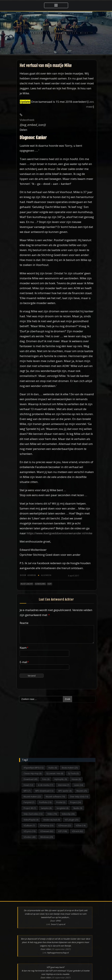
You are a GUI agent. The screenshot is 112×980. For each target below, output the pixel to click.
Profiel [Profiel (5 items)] (61, 802)
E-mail (24, 662)
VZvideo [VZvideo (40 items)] (29, 837)
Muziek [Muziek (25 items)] (82, 791)
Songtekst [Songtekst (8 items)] (62, 808)
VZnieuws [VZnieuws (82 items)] (47, 831)
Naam (24, 648)
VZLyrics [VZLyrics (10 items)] (29, 831)
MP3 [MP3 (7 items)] (27, 791)
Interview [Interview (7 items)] (64, 785)
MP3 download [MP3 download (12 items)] (44, 791)
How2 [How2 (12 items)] (28, 785)
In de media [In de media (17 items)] (46, 785)
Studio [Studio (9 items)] (78, 808)
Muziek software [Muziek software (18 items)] (55, 797)
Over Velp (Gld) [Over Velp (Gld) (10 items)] (79, 797)
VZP (50, 584)
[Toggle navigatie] (56, 5)
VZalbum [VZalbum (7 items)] (29, 826)
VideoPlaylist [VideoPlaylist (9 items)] (31, 820)
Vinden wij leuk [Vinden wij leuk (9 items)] (52, 820)
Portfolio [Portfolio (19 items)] (45, 802)
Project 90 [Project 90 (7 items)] (30, 808)
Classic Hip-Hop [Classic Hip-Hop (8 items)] (33, 773)
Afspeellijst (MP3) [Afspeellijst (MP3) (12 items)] (34, 768)
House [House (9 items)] (76, 779)
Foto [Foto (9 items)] (46, 779)
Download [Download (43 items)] (30, 779)
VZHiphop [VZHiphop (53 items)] (47, 826)
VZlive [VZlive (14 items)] (81, 826)
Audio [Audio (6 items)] (53, 768)
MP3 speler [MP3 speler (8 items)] (65, 791)
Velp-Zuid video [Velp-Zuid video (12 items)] (33, 814)
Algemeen (46, 575)
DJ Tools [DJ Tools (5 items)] (73, 773)
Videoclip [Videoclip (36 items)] (68, 814)
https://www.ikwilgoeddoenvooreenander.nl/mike (59, 533)
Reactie (24, 623)
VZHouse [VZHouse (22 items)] (65, 826)
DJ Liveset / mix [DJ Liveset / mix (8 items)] (55, 773)
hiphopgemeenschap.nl (58, 953)
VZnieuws (40, 584)
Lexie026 (28, 575)
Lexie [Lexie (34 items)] (79, 785)
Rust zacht (27, 584)
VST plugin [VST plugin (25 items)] (72, 820)
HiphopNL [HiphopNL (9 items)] (61, 779)
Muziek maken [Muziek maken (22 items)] (32, 797)
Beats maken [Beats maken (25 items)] (70, 768)
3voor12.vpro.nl (58, 924)
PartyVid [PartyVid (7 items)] (29, 802)
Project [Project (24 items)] (75, 802)
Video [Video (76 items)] (52, 814)
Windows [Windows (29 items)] (47, 837)
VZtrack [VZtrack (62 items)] (77, 831)
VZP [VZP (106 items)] (63, 831)
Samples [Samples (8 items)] (46, 808)
